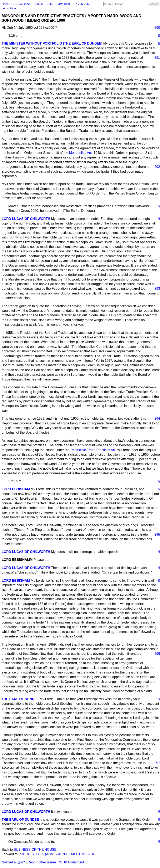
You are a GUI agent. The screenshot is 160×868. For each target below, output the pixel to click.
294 (157, 418)
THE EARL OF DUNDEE (20, 699)
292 (157, 167)
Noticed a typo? (13, 862)
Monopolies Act (81, 153)
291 (157, 58)
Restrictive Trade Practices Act (93, 450)
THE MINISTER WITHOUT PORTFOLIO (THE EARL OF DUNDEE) (52, 43)
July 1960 (64, 4)
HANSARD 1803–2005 (16, 4)
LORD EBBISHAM (16, 489)
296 (157, 654)
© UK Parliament (72, 862)
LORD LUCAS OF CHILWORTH (26, 219)
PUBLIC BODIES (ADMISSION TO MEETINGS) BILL (58, 854)
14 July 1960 (83, 4)
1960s (39, 4)
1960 (51, 4)
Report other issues (42, 862)
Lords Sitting (10, 8)
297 (157, 763)
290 (157, 28)
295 (157, 534)
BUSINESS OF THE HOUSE (35, 850)
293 (157, 289)
